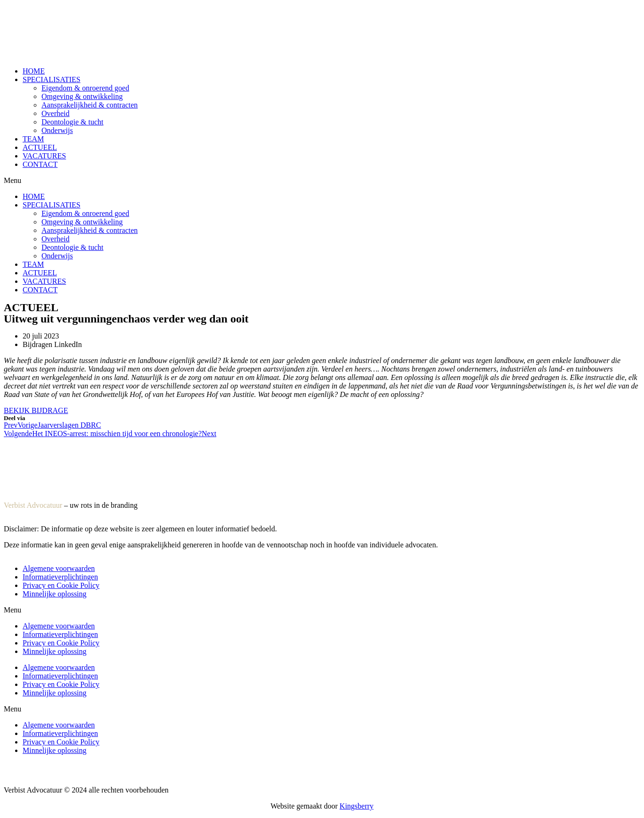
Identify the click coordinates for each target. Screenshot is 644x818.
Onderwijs (57, 130)
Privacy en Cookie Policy (61, 585)
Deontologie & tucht (73, 122)
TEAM (33, 139)
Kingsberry (357, 806)
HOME (34, 71)
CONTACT (40, 164)
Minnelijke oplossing (55, 594)
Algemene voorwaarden (59, 568)
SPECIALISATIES (52, 79)
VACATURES (44, 156)
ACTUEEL (40, 147)
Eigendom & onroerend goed (85, 88)
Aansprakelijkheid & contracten (90, 105)
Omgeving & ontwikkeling (82, 96)
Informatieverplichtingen (60, 577)
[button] (322, 181)
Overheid (56, 113)
